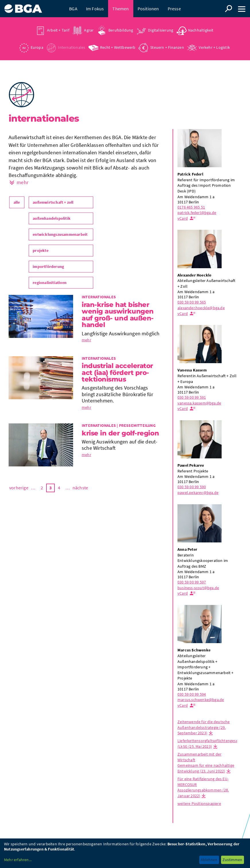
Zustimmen (232, 860)
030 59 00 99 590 (192, 487)
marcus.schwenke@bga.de (201, 700)
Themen (121, 9)
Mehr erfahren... (18, 860)
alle (17, 202)
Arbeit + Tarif (58, 30)
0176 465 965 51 (191, 207)
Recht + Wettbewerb (118, 47)
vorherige (19, 488)
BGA (73, 9)
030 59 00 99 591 (192, 397)
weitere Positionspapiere (199, 803)
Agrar (89, 30)
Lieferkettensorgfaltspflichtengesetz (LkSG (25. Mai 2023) (209, 744)
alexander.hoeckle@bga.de (201, 308)
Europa (37, 47)
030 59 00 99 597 (192, 582)
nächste (80, 488)
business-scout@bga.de (198, 588)
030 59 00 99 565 (192, 302)
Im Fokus (95, 9)
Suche (228, 9)
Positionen (148, 9)
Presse (174, 9)
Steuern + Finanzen (167, 47)
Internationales (72, 47)
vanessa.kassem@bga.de (199, 403)
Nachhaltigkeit (201, 30)
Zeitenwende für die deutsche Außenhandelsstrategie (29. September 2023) (204, 727)
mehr (86, 340)
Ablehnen (209, 860)
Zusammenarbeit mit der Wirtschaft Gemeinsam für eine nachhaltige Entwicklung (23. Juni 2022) (206, 763)
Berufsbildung (121, 30)
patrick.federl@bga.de (197, 213)
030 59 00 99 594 (192, 694)
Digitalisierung (161, 30)
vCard (183, 218)
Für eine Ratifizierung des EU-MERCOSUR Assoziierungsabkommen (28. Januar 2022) (203, 787)
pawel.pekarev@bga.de (198, 493)
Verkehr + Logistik (214, 47)
